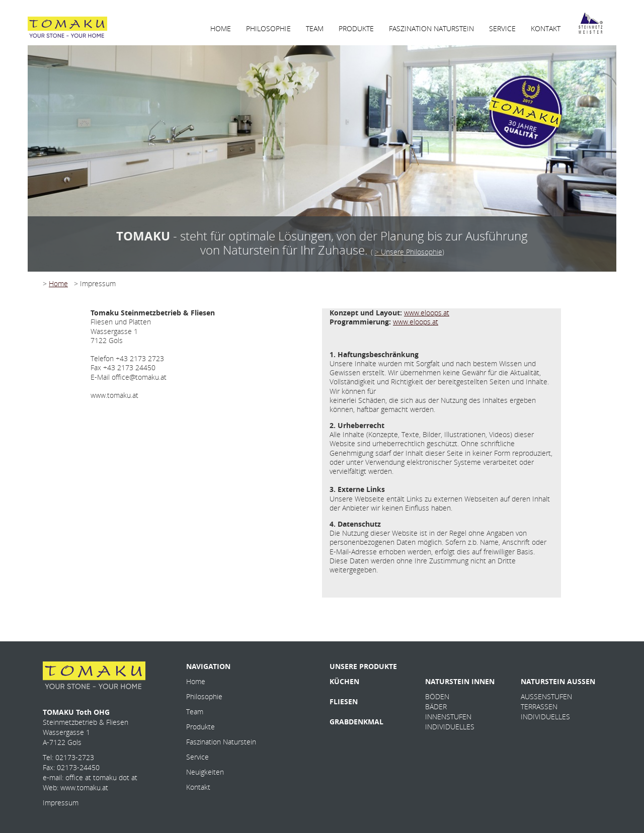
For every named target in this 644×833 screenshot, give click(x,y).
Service (197, 757)
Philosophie (204, 696)
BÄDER (436, 706)
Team (195, 712)
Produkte (200, 727)
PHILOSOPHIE (268, 28)
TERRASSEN (539, 706)
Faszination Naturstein (221, 742)
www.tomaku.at (84, 787)
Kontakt (198, 787)
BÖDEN (437, 696)
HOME (221, 28)
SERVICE (502, 28)
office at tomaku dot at (101, 777)
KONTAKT (546, 28)
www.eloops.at (427, 313)
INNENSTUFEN (448, 717)
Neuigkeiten (205, 772)
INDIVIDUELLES (450, 727)
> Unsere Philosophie (409, 252)
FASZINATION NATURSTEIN (431, 28)
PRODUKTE (356, 28)
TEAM (315, 28)
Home (58, 283)
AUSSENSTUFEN (546, 696)
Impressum (61, 803)
